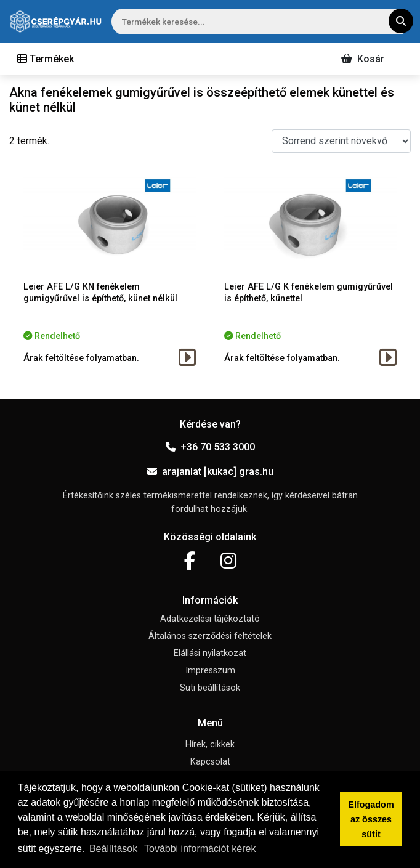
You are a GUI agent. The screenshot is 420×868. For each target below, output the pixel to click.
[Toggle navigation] (46, 59)
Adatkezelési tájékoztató (210, 619)
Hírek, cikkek (210, 744)
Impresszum (210, 671)
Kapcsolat (210, 762)
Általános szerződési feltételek (210, 636)
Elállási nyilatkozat (210, 653)
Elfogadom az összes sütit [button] (371, 819)
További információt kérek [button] (200, 849)
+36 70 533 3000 (210, 447)
